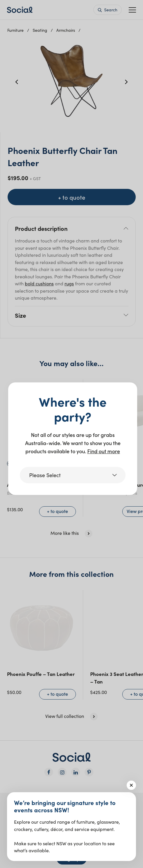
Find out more (104, 451)
